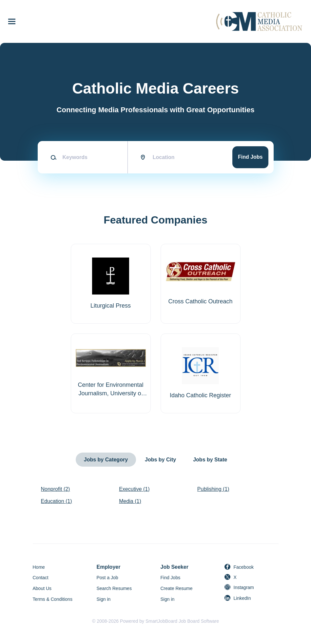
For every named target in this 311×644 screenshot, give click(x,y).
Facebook (244, 567)
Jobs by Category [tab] (106, 460)
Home (39, 567)
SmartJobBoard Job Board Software (182, 621)
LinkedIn (242, 598)
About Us (42, 588)
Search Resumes (114, 588)
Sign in (104, 599)
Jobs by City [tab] (160, 460)
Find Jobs (250, 157)
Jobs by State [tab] (210, 460)
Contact (41, 578)
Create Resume (177, 588)
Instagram (244, 587)
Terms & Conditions (53, 599)
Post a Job (107, 578)
